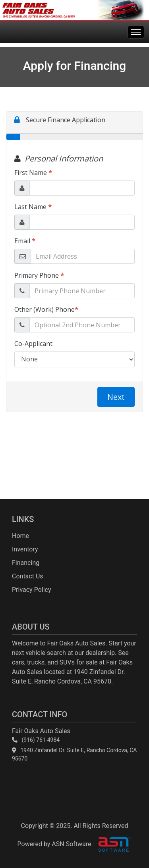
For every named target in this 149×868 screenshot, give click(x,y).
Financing (26, 563)
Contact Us (28, 576)
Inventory (25, 549)
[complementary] (125, 844)
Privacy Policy (32, 590)
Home (20, 536)
